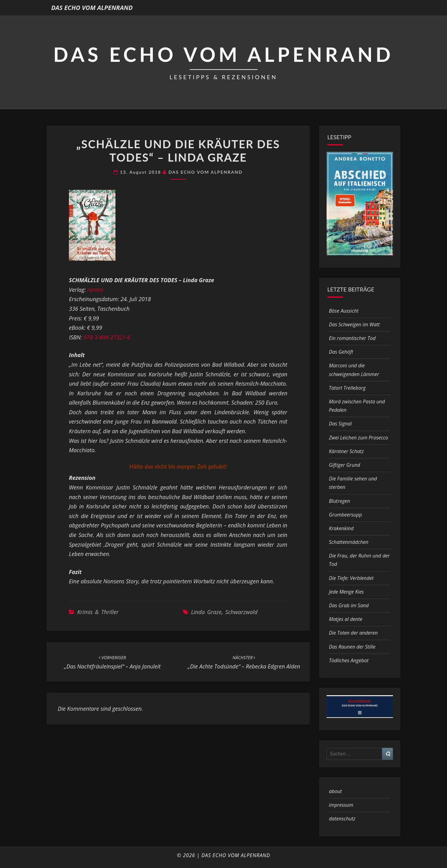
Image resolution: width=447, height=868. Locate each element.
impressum (341, 805)
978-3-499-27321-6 (107, 337)
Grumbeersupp (345, 515)
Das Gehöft (341, 352)
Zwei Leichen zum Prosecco (359, 438)
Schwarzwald (242, 612)
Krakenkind (341, 528)
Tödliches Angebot (349, 660)
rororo (95, 290)
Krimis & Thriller (98, 612)
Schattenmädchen (349, 542)
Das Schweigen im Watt (354, 324)
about (336, 791)
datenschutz (342, 819)
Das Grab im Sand (349, 605)
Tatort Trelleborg (347, 388)
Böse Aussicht (344, 311)
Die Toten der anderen (353, 633)
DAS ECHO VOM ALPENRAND (92, 8)
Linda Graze (206, 612)
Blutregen (340, 501)
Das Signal (341, 424)
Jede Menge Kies (347, 592)
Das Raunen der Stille (352, 647)
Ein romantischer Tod (352, 338)
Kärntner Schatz (346, 451)
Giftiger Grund (345, 465)
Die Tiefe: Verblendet (351, 578)
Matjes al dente (346, 619)
